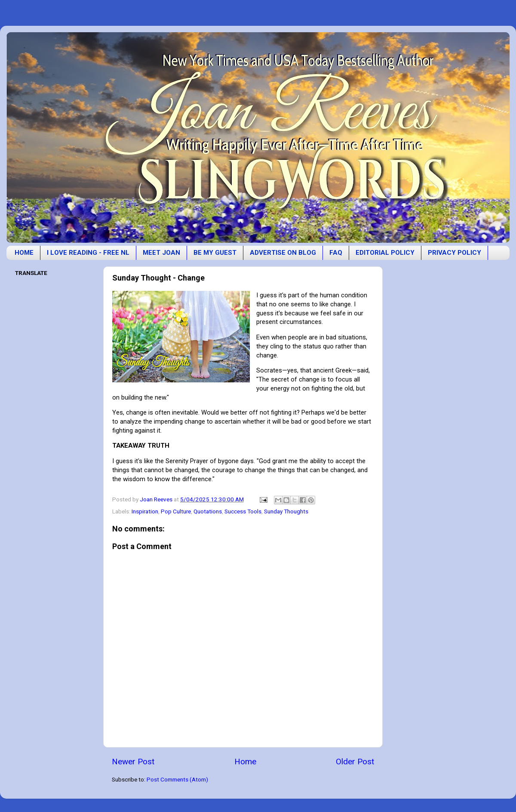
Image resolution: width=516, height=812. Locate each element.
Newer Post (133, 762)
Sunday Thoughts (286, 511)
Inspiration (145, 511)
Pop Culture (176, 511)
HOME (24, 253)
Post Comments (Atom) (177, 779)
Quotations (208, 511)
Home (245, 762)
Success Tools (243, 511)
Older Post (355, 762)
